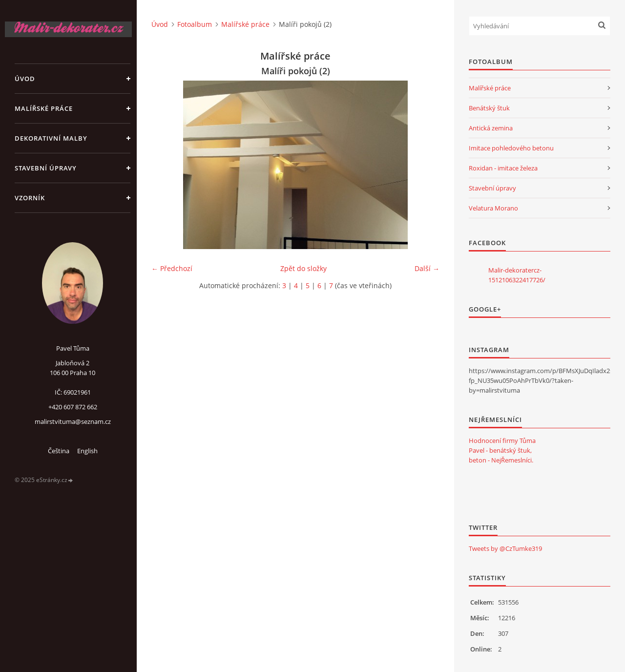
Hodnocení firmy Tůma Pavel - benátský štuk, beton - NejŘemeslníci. (502, 450)
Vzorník (30, 198)
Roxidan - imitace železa (503, 168)
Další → (427, 268)
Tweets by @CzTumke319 (505, 548)
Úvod (25, 79)
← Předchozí (172, 268)
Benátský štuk (489, 108)
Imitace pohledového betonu (511, 148)
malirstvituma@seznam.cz (73, 421)
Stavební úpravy (46, 168)
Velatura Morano (493, 208)
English (87, 451)
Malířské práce (44, 108)
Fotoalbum (195, 24)
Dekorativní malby (51, 138)
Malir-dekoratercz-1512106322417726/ (517, 275)
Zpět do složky (303, 268)
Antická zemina (491, 128)
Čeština (59, 451)
